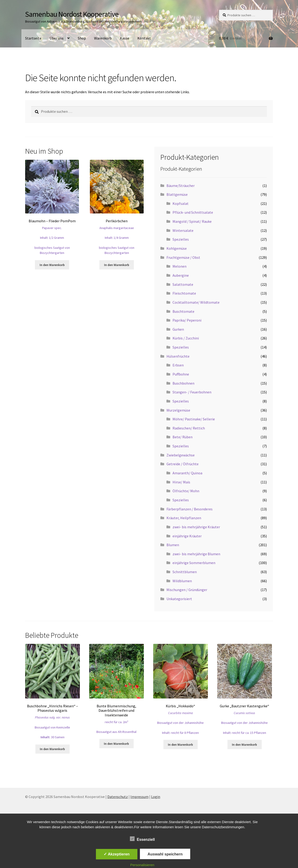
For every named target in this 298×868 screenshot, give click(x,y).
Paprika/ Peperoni (187, 320)
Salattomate (183, 284)
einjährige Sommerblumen (194, 563)
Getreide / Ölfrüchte (183, 464)
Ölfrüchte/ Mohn (186, 491)
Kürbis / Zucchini (186, 338)
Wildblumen (182, 581)
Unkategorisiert (179, 599)
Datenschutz (118, 797)
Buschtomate (183, 311)
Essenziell (142, 839)
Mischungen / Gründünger (187, 590)
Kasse (125, 38)
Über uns (57, 38)
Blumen (173, 545)
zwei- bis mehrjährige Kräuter (196, 527)
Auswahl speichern (165, 854)
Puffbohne (181, 374)
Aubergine (181, 275)
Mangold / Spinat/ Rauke (192, 221)
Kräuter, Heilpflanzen (184, 518)
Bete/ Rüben (183, 437)
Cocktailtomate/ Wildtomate (196, 302)
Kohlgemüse (177, 248)
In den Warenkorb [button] (52, 265)
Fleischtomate (184, 293)
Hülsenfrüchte (178, 356)
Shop (82, 38)
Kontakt (144, 38)
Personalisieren (142, 865)
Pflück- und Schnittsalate (193, 212)
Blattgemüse (177, 194)
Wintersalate (183, 230)
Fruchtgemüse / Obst (183, 257)
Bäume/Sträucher (181, 186)
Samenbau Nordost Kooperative (72, 14)
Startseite (33, 38)
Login (156, 797)
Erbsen (178, 365)
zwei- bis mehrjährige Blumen (196, 554)
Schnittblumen (185, 572)
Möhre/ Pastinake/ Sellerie (194, 419)
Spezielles (181, 239)
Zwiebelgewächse (181, 455)
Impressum (139, 797)
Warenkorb (103, 38)
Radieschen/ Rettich (189, 428)
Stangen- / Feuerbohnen (192, 392)
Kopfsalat (181, 203)
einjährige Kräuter (187, 536)
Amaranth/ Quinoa (187, 473)
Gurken (178, 329)
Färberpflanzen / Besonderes (190, 509)
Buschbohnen (183, 383)
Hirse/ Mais (181, 482)
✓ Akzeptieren (117, 854)
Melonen (179, 266)
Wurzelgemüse (178, 410)
